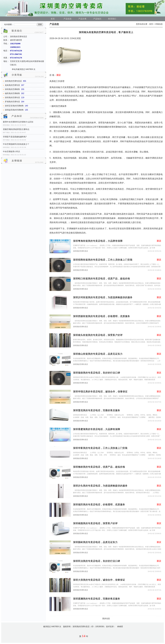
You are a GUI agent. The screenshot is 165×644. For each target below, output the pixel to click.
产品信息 (68, 19)
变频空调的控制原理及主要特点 (16, 129)
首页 (53, 19)
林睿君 (120, 627)
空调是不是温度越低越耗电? (15, 137)
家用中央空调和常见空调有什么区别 (18, 122)
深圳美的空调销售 (12, 89)
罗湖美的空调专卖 (12, 102)
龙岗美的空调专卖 (12, 85)
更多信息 (106, 619)
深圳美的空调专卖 (12, 98)
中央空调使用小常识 (11, 152)
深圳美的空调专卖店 (13, 81)
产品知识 (97, 19)
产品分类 (82, 19)
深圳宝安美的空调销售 (14, 106)
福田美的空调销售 (12, 93)
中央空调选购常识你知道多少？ (16, 144)
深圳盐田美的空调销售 (14, 110)
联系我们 (112, 19)
